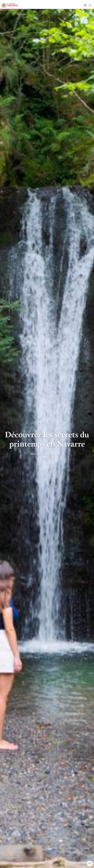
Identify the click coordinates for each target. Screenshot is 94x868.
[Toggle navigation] (90, 5)
